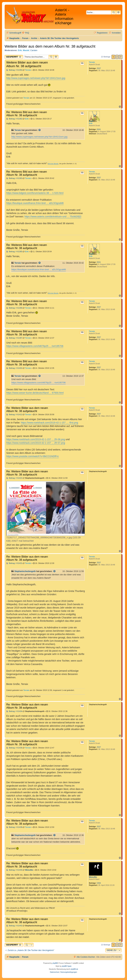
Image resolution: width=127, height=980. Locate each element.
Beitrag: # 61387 (14, 338)
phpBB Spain (67, 966)
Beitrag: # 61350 (14, 70)
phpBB (55, 963)
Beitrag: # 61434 (14, 711)
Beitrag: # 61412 (14, 415)
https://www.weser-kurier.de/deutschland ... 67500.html (35, 393)
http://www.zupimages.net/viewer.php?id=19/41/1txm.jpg (36, 78)
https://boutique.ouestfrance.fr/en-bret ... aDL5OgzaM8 (35, 203)
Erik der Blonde (53, 164)
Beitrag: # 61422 (14, 478)
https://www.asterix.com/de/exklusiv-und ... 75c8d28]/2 (53, 217)
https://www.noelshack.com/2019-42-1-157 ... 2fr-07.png (36, 443)
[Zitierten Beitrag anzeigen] (40, 130)
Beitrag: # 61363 (14, 178)
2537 (99, 68)
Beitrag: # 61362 (14, 119)
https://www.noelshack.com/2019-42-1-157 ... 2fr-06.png (36, 439)
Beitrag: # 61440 (14, 870)
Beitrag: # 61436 (14, 748)
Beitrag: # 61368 (14, 308)
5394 (99, 883)
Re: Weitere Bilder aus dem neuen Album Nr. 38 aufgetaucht (27, 409)
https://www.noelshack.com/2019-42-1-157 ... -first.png (49, 423)
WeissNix (93, 877)
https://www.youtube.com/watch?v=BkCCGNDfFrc (32, 456)
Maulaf (26, 50)
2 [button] (117, 57)
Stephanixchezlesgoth (25, 571)
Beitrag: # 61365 (14, 252)
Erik (20, 50)
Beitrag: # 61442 (14, 926)
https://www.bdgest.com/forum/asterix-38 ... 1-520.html (35, 193)
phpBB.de (74, 969)
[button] (121, 57)
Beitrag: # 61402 (14, 368)
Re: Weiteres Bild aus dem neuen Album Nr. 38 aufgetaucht (27, 114)
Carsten (34, 50)
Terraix (92, 62)
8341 (99, 129)
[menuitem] (25, 33)
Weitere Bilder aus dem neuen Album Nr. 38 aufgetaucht (50, 46)
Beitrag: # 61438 (14, 827)
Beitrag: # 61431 (14, 563)
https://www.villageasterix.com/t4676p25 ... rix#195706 (35, 346)
